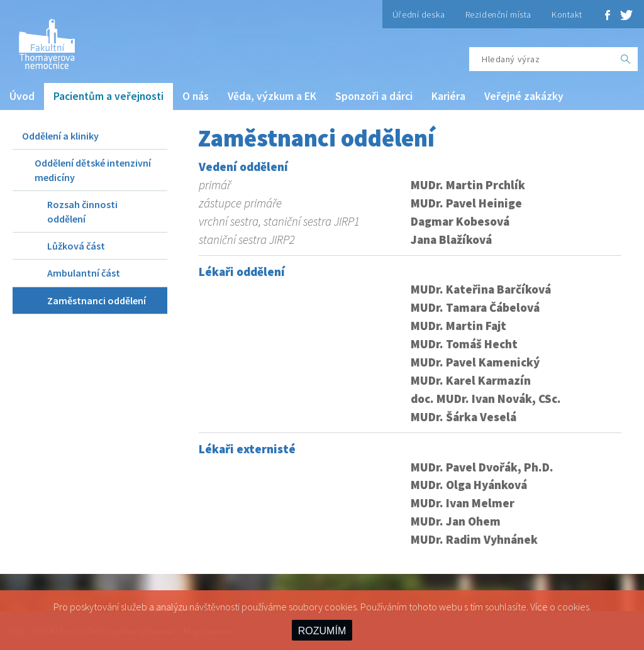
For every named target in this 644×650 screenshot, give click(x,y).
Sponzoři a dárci (374, 96)
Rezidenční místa (498, 14)
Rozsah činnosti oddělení (82, 211)
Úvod (22, 96)
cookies (573, 607)
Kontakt (567, 14)
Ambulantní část (84, 273)
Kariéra (448, 96)
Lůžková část (76, 246)
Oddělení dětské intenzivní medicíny (93, 170)
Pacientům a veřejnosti (108, 96)
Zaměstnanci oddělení (97, 300)
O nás (196, 96)
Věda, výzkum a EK (272, 96)
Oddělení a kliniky (60, 136)
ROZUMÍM (322, 631)
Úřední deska (419, 14)
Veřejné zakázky (524, 96)
